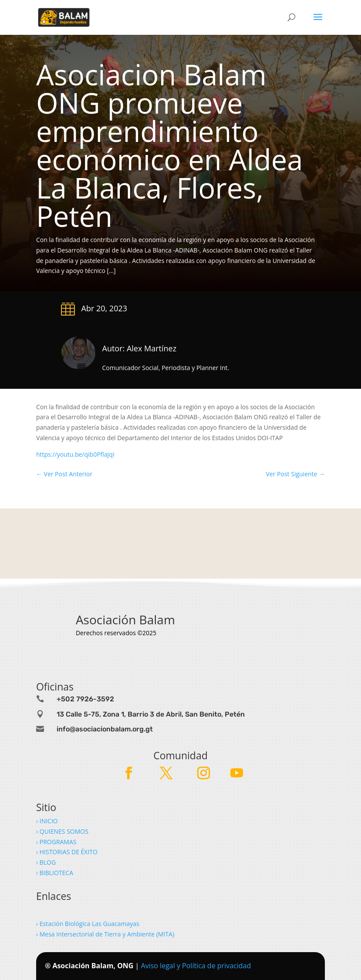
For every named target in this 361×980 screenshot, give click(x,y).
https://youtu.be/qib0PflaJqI (75, 454)
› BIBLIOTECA (55, 873)
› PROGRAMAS (57, 842)
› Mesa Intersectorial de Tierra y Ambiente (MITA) (105, 934)
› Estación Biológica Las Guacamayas (88, 924)
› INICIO (48, 821)
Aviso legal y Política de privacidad (196, 966)
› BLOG (47, 862)
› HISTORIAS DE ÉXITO (68, 852)
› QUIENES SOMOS (62, 831)
